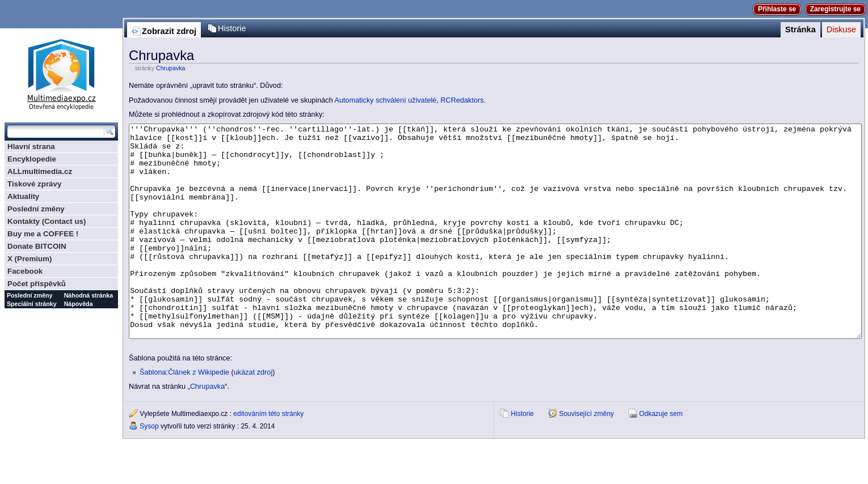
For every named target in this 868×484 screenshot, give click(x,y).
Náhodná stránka (89, 295)
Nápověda (79, 304)
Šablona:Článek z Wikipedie (184, 415)
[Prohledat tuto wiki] (56, 131)
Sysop (149, 469)
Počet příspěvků (37, 284)
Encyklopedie (32, 159)
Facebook (25, 271)
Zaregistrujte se (835, 9)
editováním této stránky (268, 456)
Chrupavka (171, 68)
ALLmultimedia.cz (40, 171)
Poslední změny (36, 209)
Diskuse (841, 29)
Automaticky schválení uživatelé (386, 100)
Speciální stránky (32, 304)
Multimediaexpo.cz (61, 73)
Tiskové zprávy (34, 184)
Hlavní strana (31, 147)
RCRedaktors (462, 100)
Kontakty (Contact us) (47, 221)
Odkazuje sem (661, 456)
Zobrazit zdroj (169, 31)
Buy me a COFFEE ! (43, 234)
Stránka (800, 29)
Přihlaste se (777, 9)
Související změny (586, 456)
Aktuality (23, 196)
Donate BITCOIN (37, 246)
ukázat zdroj (253, 415)
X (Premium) (30, 259)
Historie (232, 28)
